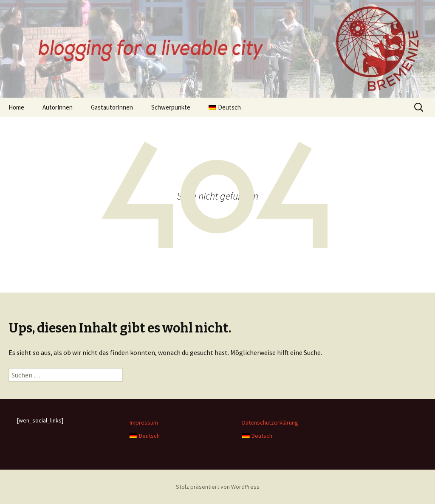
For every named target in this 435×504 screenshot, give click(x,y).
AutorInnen (58, 107)
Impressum (144, 422)
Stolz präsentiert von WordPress (218, 487)
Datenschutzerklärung (270, 422)
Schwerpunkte (171, 107)
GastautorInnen (112, 107)
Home (16, 107)
